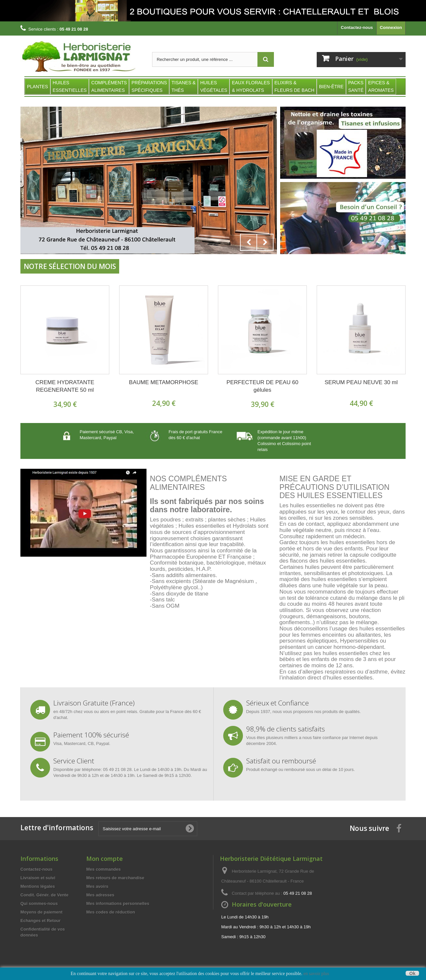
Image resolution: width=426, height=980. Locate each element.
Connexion (391, 27)
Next (265, 242)
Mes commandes (104, 869)
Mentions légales (38, 886)
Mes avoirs (97, 886)
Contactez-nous (357, 27)
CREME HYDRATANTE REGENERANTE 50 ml (65, 386)
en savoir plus (316, 974)
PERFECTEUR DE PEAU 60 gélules (262, 386)
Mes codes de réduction (111, 912)
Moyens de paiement (41, 912)
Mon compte (105, 859)
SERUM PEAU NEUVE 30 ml (361, 382)
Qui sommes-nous (39, 903)
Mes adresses (100, 895)
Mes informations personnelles (118, 903)
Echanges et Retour (40, 921)
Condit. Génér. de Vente (44, 895)
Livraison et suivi (38, 878)
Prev (249, 242)
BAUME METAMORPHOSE (164, 382)
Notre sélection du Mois (70, 266)
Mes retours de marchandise (115, 878)
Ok (412, 973)
